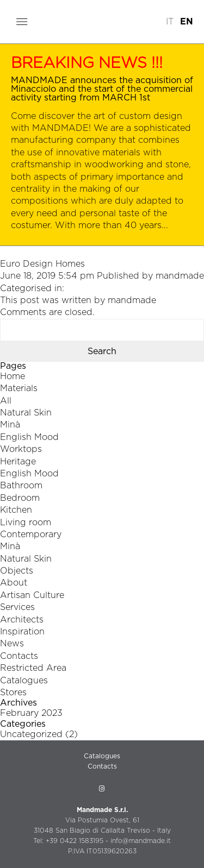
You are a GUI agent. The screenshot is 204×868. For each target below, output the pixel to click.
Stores (13, 693)
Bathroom (21, 486)
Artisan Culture (32, 595)
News (12, 644)
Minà (10, 425)
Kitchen (16, 510)
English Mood (29, 437)
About (14, 583)
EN (187, 22)
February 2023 (31, 713)
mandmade (180, 276)
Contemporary (31, 534)
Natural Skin (26, 413)
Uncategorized (31, 734)
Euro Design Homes (42, 264)
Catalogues (24, 681)
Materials (19, 388)
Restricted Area (33, 668)
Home (13, 376)
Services (17, 607)
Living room (26, 523)
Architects (22, 620)
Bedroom (20, 498)
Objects (17, 571)
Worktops (21, 449)
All (6, 401)
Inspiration (22, 632)
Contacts (19, 656)
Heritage (18, 462)
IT (170, 22)
